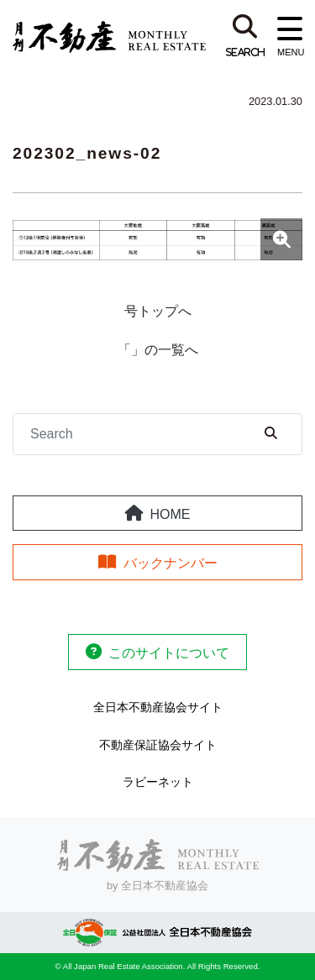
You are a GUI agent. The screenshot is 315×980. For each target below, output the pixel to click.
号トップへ (158, 311)
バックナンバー (171, 563)
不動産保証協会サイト (158, 745)
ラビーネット (158, 782)
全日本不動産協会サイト (158, 707)
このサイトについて (169, 653)
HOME (171, 514)
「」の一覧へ (158, 350)
